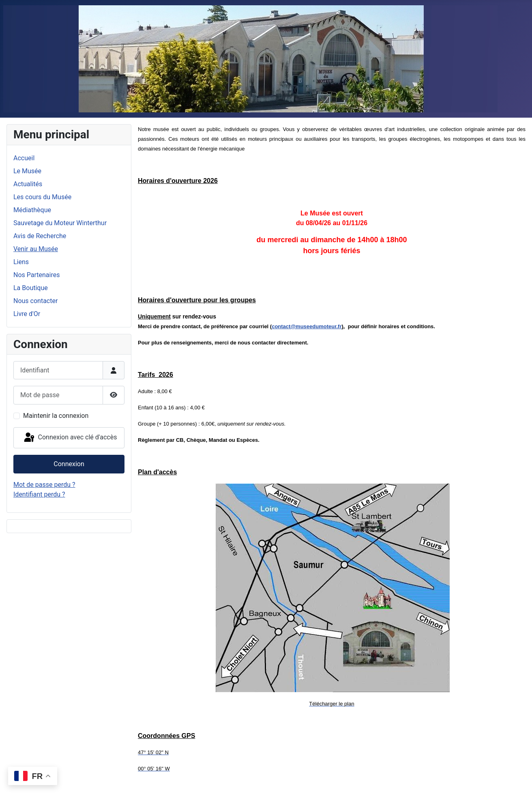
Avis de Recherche (40, 236)
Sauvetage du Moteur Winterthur (60, 223)
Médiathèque (32, 210)
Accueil (24, 158)
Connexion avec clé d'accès (70, 438)
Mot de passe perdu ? (44, 485)
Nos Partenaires (36, 275)
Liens (21, 262)
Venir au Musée (36, 249)
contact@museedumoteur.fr (307, 326)
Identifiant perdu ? (39, 494)
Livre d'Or (27, 314)
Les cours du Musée (42, 197)
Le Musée (27, 171)
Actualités (28, 184)
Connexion (69, 464)
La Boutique (31, 288)
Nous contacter (35, 301)
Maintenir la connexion (56, 416)
